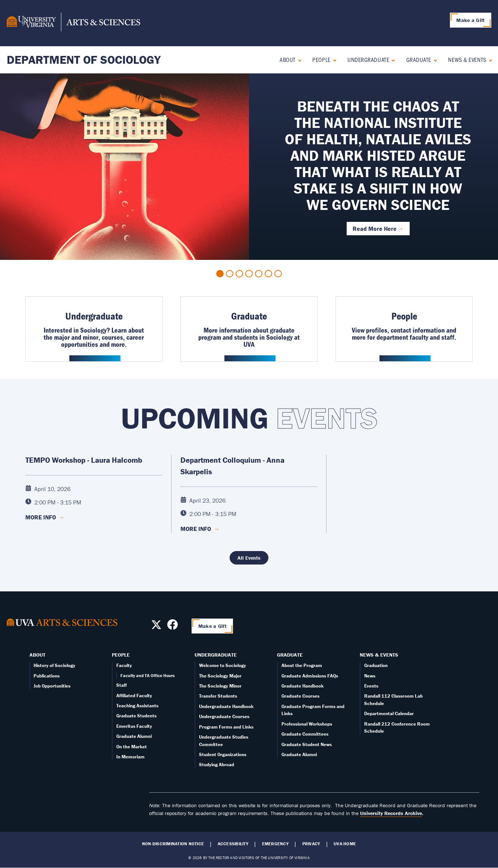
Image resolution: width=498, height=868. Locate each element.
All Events (249, 558)
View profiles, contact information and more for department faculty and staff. (404, 334)
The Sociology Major (220, 676)
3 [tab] (239, 274)
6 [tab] (268, 274)
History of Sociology (54, 665)
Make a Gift (470, 20)
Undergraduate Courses (224, 716)
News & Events (467, 59)
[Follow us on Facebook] (172, 627)
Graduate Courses (300, 696)
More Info (45, 517)
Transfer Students (218, 696)
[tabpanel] (249, 167)
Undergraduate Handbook (226, 706)
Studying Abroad (217, 765)
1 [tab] (220, 274)
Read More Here (375, 229)
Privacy (311, 844)
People (321, 59)
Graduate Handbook (302, 686)
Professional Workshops (307, 724)
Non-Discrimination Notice (173, 844)
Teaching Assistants (137, 706)
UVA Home (345, 844)
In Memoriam (130, 757)
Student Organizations (223, 754)
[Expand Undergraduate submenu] (392, 59)
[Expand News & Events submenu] (489, 59)
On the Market (132, 747)
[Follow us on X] (156, 627)
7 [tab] (278, 274)
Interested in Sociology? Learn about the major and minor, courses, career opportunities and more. (94, 337)
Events (371, 686)
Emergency (275, 844)
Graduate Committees (305, 734)
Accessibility (233, 844)
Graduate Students (136, 716)
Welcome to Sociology (223, 665)
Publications (47, 676)
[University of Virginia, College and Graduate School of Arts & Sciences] (73, 23)
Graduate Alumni (134, 736)
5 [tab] (259, 274)
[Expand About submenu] (298, 59)
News (370, 676)
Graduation (376, 665)
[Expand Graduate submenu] (434, 59)
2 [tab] (230, 274)
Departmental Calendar (389, 713)
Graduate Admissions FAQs (310, 676)
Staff (122, 685)
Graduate (419, 59)
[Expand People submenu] (333, 59)
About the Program (302, 665)
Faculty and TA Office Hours (148, 675)
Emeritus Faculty (134, 726)
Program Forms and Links (226, 727)
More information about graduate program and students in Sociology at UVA (249, 337)
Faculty (124, 665)
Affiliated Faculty (134, 696)
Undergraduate (368, 59)
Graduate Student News (307, 744)
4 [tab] (249, 274)
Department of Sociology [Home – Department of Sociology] (84, 59)
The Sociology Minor (220, 686)
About (288, 59)
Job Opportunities (52, 686)
